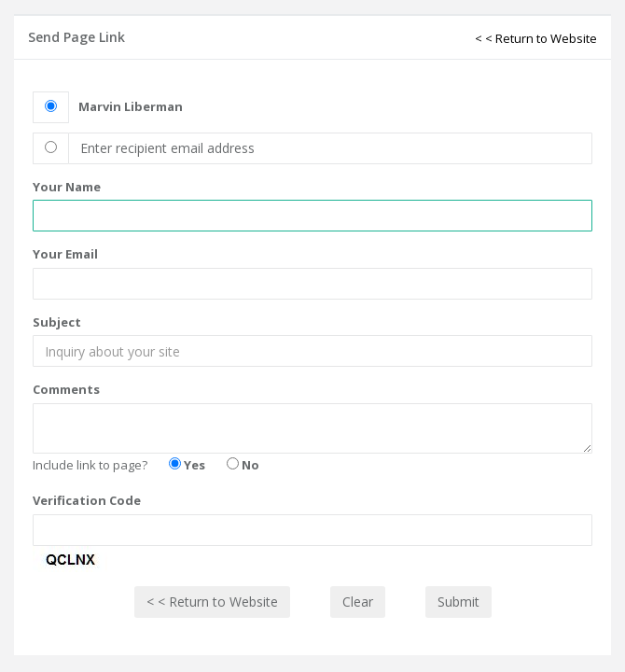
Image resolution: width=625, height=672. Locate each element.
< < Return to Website (536, 38)
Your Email (65, 254)
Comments (66, 389)
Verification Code (87, 500)
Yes (187, 465)
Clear (358, 602)
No (243, 465)
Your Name (67, 187)
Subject (57, 322)
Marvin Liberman (131, 106)
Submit (458, 602)
